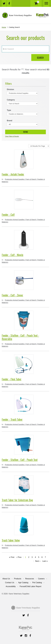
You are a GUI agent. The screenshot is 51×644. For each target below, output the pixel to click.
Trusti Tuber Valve (11, 540)
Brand (10, 121)
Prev (20, 557)
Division (10, 89)
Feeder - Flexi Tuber (12, 379)
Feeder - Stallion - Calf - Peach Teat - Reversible (20, 337)
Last (44, 561)
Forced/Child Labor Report (31, 586)
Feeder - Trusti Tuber (12, 419)
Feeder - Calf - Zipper (12, 295)
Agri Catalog (23, 583)
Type (9, 110)
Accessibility (11, 586)
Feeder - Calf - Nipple (12, 255)
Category (11, 100)
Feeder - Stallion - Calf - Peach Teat (20, 460)
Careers (41, 579)
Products (18, 579)
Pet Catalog (37, 583)
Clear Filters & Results (12, 136)
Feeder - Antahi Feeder (13, 174)
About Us (6, 579)
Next (37, 561)
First (13, 557)
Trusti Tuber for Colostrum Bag (17, 500)
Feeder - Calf (8, 214)
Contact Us (10, 583)
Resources (30, 579)
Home (4, 27)
